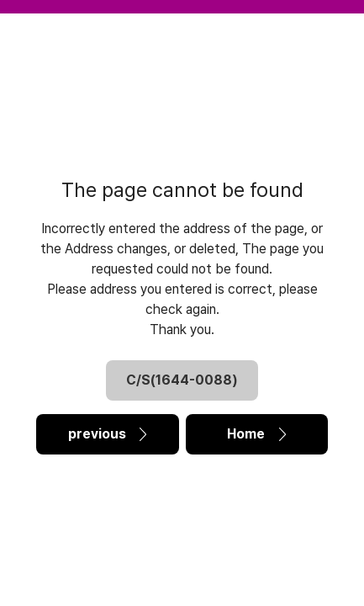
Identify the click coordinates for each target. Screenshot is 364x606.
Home (256, 434)
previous (108, 434)
